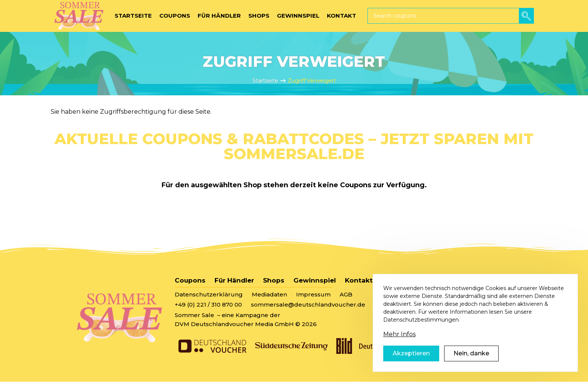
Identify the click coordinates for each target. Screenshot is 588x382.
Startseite (265, 81)
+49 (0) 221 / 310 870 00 (208, 305)
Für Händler (234, 280)
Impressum (313, 294)
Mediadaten (269, 294)
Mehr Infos (399, 343)
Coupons (190, 280)
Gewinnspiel (315, 280)
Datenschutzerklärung (209, 294)
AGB (346, 294)
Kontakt (359, 280)
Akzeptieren (411, 362)
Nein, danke (471, 362)
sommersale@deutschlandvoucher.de (308, 305)
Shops (274, 280)
